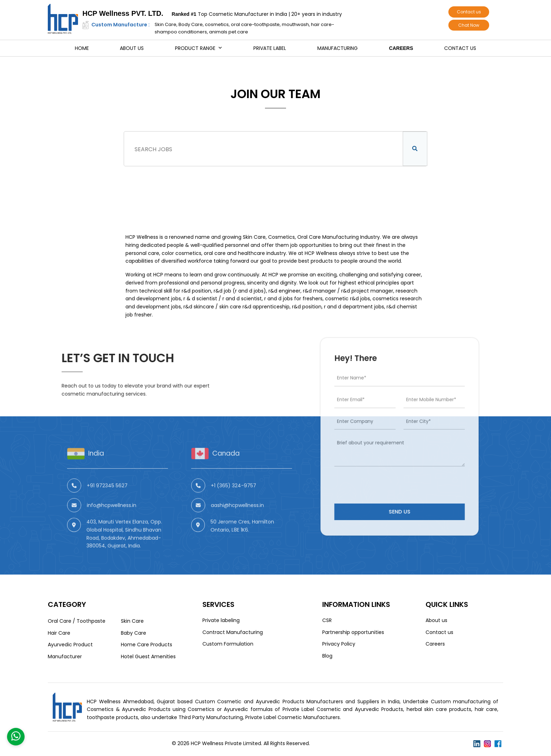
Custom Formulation (228, 644)
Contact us (469, 12)
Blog (327, 656)
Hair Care (59, 633)
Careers (401, 48)
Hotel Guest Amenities (148, 656)
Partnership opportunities (353, 632)
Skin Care (132, 621)
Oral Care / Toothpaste (77, 621)
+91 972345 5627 (107, 510)
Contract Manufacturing (233, 632)
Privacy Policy (339, 644)
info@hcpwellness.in (112, 530)
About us (132, 48)
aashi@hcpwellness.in (237, 530)
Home (82, 48)
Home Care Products (147, 645)
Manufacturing (338, 48)
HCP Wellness (142, 237)
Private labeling (221, 620)
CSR (327, 620)
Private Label (270, 48)
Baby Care (134, 633)
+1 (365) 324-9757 (234, 510)
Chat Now (469, 25)
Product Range (195, 48)
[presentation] (389, 470)
